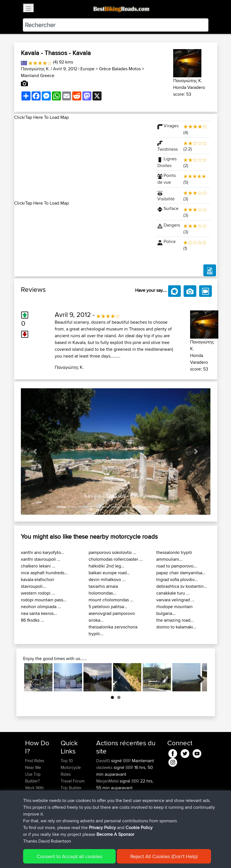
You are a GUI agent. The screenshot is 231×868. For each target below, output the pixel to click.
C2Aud (143, 822)
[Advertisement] (82, 160)
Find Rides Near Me (35, 764)
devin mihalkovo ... (107, 579)
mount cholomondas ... (111, 600)
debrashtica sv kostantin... (182, 586)
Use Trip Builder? (33, 778)
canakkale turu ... (173, 593)
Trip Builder (71, 788)
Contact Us (71, 801)
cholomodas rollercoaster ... (116, 559)
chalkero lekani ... (38, 566)
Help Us (68, 808)
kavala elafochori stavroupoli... (38, 583)
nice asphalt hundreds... (44, 573)
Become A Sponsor (35, 818)
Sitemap (78, 855)
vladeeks (105, 767)
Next (199, 677)
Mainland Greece (38, 75)
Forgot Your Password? (36, 805)
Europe (87, 69)
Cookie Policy (129, 855)
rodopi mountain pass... (44, 600)
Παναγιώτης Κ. (35, 69)
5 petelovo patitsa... (108, 607)
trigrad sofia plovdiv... (177, 579)
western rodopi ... (38, 593)
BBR (127, 761)
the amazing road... (175, 620)
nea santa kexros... (39, 613)
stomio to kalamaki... (176, 627)
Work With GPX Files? (35, 791)
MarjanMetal (108, 781)
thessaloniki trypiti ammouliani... (174, 556)
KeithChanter (108, 794)
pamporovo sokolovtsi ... (112, 552)
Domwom (106, 822)
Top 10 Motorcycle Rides (71, 767)
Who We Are (72, 794)
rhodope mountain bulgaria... (174, 610)
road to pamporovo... (177, 566)
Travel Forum (73, 781)
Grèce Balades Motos (120, 69)
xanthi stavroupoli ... (41, 559)
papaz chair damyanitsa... (181, 573)
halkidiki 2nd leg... (106, 566)
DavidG (104, 761)
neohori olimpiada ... (41, 607)
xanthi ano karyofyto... (43, 552)
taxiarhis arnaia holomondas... (103, 590)
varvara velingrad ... (175, 600)
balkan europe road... (109, 573)
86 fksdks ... (32, 620)
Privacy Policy (101, 855)
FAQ (29, 828)
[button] (35, 451)
